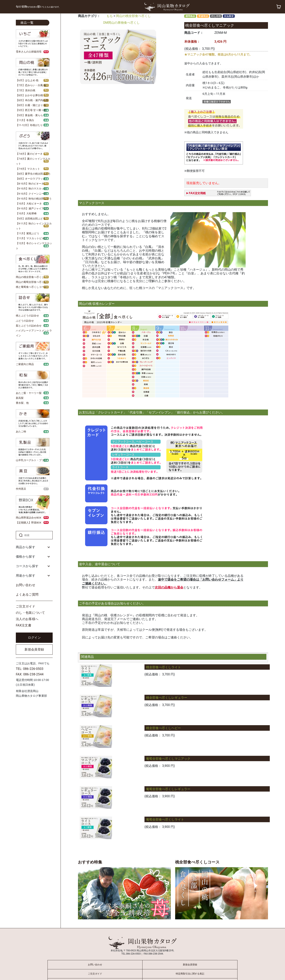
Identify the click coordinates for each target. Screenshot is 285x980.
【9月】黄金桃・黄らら (29, 115)
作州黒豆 (21, 489)
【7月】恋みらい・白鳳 (29, 85)
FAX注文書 (24, 625)
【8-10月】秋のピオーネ (30, 184)
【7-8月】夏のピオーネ (29, 154)
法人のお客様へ (27, 619)
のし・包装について (30, 613)
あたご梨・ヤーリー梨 (29, 393)
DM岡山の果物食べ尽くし (122, 23)
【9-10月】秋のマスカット (31, 189)
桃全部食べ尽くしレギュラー (167, 698)
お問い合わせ (26, 585)
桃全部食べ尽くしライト (163, 667)
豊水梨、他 (22, 403)
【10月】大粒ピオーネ (29, 204)
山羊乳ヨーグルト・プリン (31, 460)
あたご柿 (21, 432)
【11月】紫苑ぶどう (28, 233)
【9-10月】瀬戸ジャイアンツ (32, 209)
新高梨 (20, 398)
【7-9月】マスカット (28, 169)
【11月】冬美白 (25, 120)
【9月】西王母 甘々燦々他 (31, 110)
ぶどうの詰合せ (25, 321)
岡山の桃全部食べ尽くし (30, 277)
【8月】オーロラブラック (31, 179)
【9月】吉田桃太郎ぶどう (31, 219)
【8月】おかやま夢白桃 (29, 95)
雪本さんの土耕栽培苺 (29, 52)
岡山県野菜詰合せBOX (28, 518)
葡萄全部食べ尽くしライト (165, 819)
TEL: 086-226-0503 (30, 669)
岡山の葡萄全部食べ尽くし (31, 282)
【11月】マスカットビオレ (31, 238)
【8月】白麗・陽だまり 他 (31, 105)
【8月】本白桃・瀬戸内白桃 (32, 100)
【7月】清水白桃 (26, 90)
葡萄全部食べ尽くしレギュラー (168, 789)
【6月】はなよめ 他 (27, 80)
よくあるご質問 (27, 594)
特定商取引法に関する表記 (190, 974)
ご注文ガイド (26, 606)
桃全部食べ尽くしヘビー (163, 728)
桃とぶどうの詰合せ (27, 316)
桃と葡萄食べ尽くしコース (31, 287)
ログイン (34, 638)
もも (110, 16)
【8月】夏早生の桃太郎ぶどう (33, 174)
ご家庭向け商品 (25, 364)
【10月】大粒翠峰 (26, 213)
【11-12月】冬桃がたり (29, 125)
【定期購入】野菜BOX (28, 523)
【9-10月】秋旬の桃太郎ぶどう (34, 199)
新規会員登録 (34, 649)
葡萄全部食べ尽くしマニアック (168, 759)
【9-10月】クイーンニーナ (31, 194)
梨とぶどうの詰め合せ (29, 326)
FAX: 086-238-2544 (30, 674)
